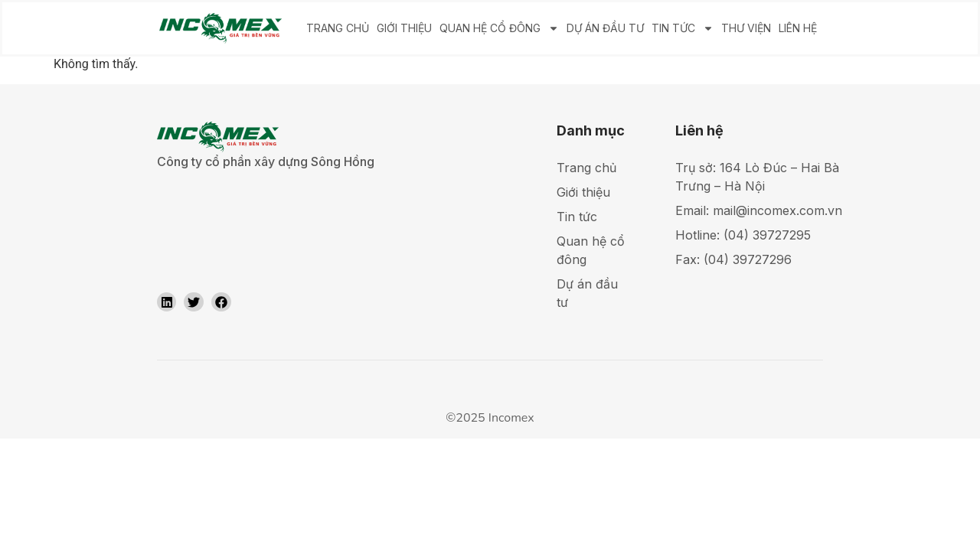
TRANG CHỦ (338, 28)
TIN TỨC (683, 28)
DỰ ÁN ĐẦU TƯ (605, 28)
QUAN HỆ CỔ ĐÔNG (499, 28)
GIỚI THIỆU (404, 28)
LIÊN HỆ (798, 28)
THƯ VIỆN (746, 28)
